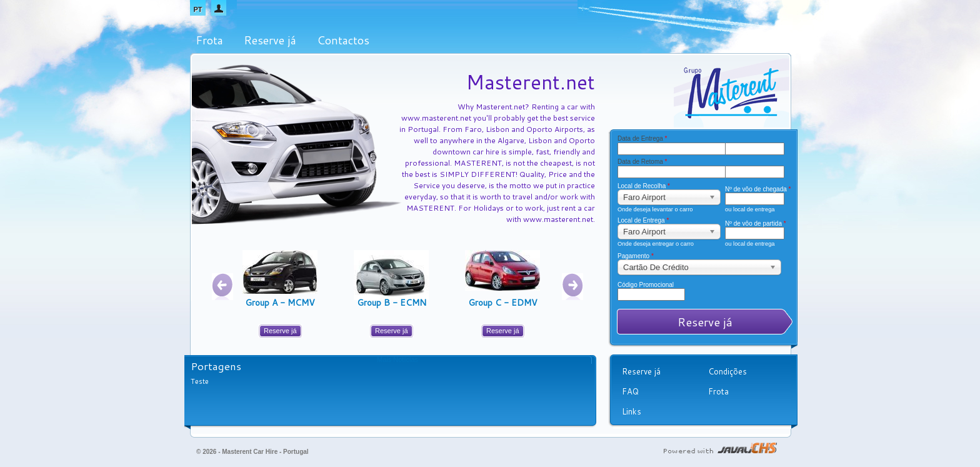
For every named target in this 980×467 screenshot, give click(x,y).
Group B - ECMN (392, 303)
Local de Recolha (644, 186)
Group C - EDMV (503, 303)
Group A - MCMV (280, 303)
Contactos (343, 40)
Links (632, 411)
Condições (727, 371)
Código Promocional (646, 285)
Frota (209, 40)
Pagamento (636, 256)
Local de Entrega (643, 221)
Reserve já (270, 40)
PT (197, 9)
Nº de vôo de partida (752, 224)
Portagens (216, 366)
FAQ (630, 391)
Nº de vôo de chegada (752, 189)
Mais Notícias (397, 359)
